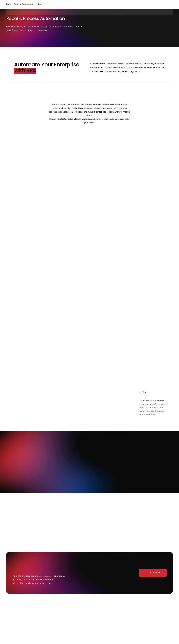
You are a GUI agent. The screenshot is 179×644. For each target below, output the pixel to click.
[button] (153, 573)
